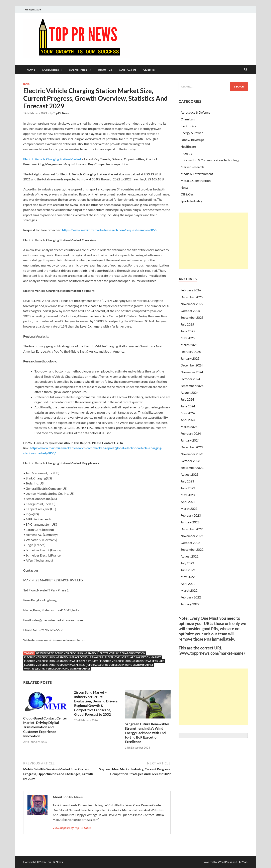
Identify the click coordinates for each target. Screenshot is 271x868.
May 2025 (188, 338)
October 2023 (190, 461)
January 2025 (190, 358)
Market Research (192, 167)
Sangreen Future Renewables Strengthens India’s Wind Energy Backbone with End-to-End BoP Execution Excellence (147, 733)
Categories (50, 70)
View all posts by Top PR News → (74, 828)
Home (31, 70)
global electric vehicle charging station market (120, 665)
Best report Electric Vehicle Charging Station (67, 653)
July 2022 (187, 563)
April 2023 (188, 502)
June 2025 (188, 331)
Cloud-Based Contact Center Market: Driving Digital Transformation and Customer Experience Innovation (45, 727)
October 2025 (190, 311)
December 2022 (192, 529)
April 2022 (188, 584)
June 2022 (188, 570)
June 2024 (188, 406)
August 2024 (190, 392)
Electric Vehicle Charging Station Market (53, 159)
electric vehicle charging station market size (55, 665)
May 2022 (188, 577)
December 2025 (192, 297)
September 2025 (192, 317)
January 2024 (190, 440)
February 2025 (191, 352)
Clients (149, 70)
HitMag (242, 862)
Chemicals (188, 119)
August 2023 (190, 474)
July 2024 (187, 399)
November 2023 (192, 454)
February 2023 (191, 515)
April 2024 (188, 420)
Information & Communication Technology (210, 160)
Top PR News (61, 113)
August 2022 (190, 556)
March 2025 (189, 345)
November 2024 (192, 372)
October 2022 (190, 543)
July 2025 (187, 324)
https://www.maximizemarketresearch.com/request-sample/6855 (109, 230)
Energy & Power (192, 133)
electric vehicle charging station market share (132, 661)
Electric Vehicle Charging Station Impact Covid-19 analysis (64, 657)
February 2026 (191, 290)
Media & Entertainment (197, 174)
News (26, 84)
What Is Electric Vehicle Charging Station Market (57, 669)
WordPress (225, 862)
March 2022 (189, 590)
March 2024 (189, 427)
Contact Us (128, 70)
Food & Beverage (192, 140)
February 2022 (191, 597)
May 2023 (188, 495)
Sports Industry (191, 201)
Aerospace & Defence (195, 112)
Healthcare (188, 146)
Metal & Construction (196, 181)
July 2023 (187, 481)
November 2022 (192, 536)
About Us (105, 70)
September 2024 (192, 386)
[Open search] (246, 70)
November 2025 (192, 304)
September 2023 (192, 468)
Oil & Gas (187, 194)
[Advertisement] (213, 241)
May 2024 (188, 413)
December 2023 (192, 447)
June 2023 (188, 488)
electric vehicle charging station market (133, 657)
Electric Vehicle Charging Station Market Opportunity (61, 661)
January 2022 (190, 604)
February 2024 (191, 433)
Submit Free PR (80, 70)
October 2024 (190, 379)
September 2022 (192, 549)
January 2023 (190, 522)
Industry (187, 153)
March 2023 (189, 508)
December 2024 (192, 365)
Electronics (188, 126)
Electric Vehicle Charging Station (122, 653)
